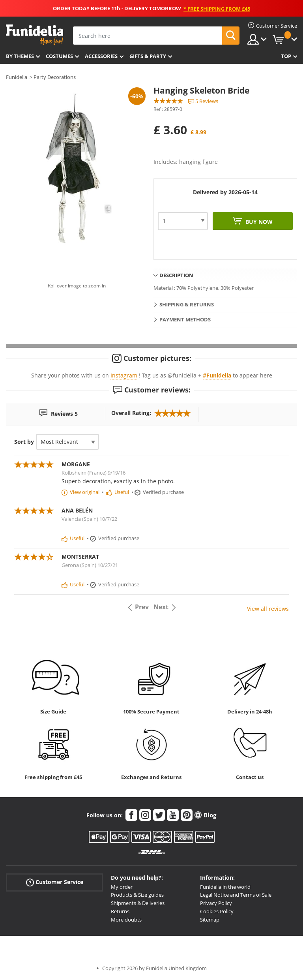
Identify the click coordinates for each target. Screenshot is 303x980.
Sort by (24, 442)
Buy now (258, 222)
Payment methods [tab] (185, 319)
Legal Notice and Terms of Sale (236, 895)
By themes (20, 56)
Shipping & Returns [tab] (187, 304)
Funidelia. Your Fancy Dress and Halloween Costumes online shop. (35, 35)
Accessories (101, 56)
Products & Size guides (137, 895)
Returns (120, 911)
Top (286, 56)
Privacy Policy (216, 903)
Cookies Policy (217, 911)
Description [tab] (176, 275)
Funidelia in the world (225, 887)
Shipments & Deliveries (138, 903)
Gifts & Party (148, 56)
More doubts (126, 920)
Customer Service (55, 882)
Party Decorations (55, 77)
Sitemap (210, 920)
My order (122, 887)
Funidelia (17, 77)
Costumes (59, 56)
